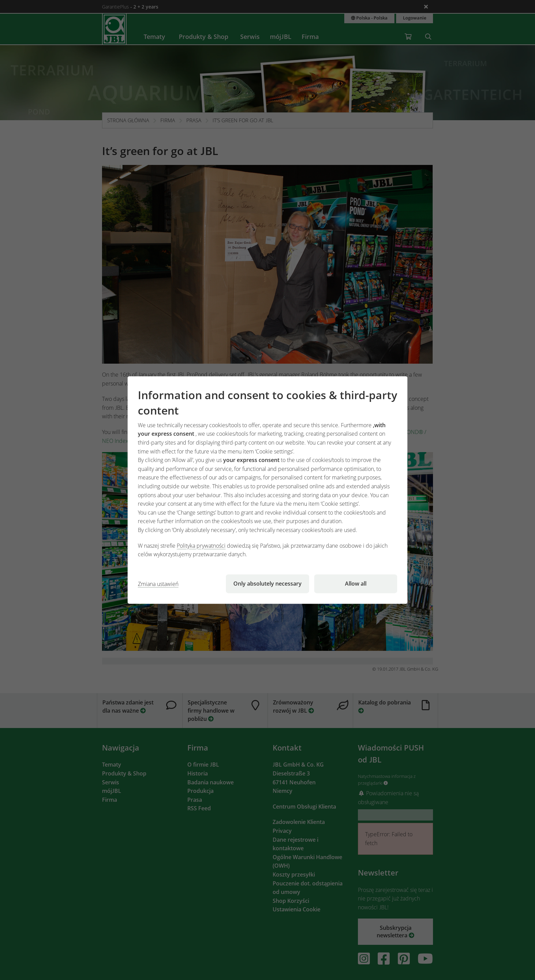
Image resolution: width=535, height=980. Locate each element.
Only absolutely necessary (267, 584)
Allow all (356, 584)
